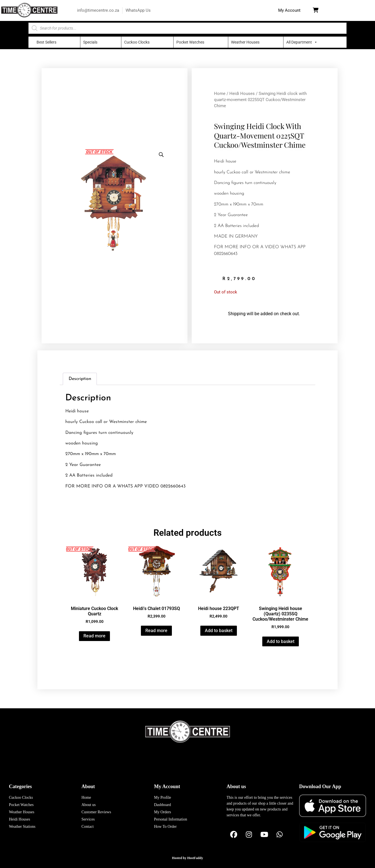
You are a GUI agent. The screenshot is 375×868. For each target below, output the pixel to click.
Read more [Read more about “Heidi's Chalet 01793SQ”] (156, 631)
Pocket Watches (190, 42)
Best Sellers (46, 42)
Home (220, 94)
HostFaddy (195, 858)
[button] (289, 10)
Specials (90, 42)
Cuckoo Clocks (137, 42)
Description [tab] (80, 379)
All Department (299, 42)
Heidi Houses (242, 94)
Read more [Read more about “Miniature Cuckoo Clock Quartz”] (94, 636)
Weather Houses (245, 42)
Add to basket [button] (219, 631)
